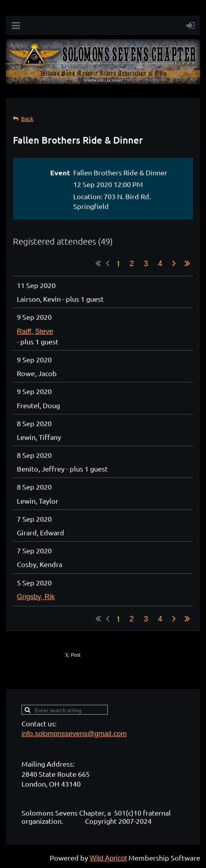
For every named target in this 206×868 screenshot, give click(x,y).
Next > (174, 263)
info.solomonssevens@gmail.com (74, 734)
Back (27, 119)
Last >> (187, 263)
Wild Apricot (108, 858)
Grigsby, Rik (36, 597)
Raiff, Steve (35, 331)
